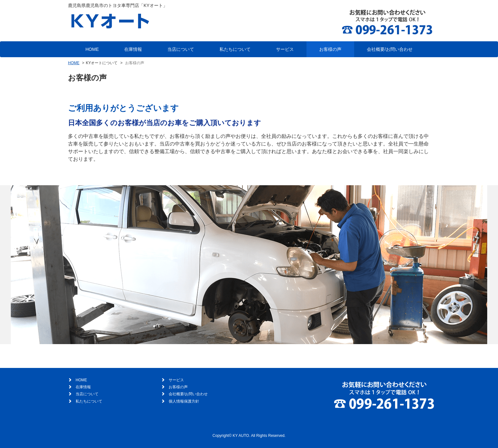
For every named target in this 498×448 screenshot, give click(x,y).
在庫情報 (133, 49)
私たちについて (235, 49)
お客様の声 (330, 49)
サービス (285, 49)
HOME (92, 49)
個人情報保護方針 (184, 401)
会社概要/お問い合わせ (390, 49)
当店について (181, 49)
